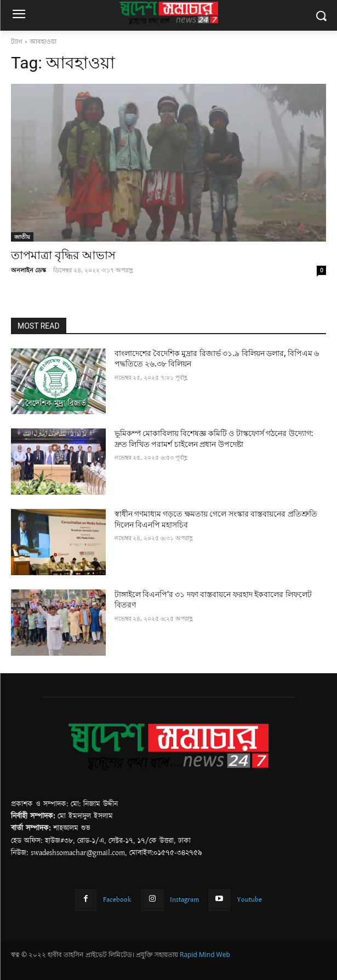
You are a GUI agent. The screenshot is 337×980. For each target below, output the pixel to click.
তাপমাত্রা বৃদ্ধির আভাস (63, 255)
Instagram (184, 899)
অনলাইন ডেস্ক (28, 270)
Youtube (249, 899)
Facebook (117, 899)
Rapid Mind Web (205, 955)
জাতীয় (22, 237)
